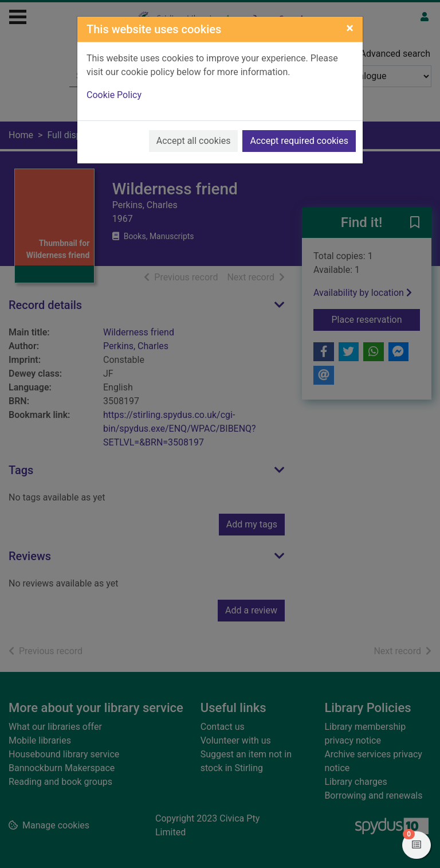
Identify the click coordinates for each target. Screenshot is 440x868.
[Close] (350, 28)
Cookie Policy (114, 95)
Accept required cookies (299, 141)
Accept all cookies (194, 141)
